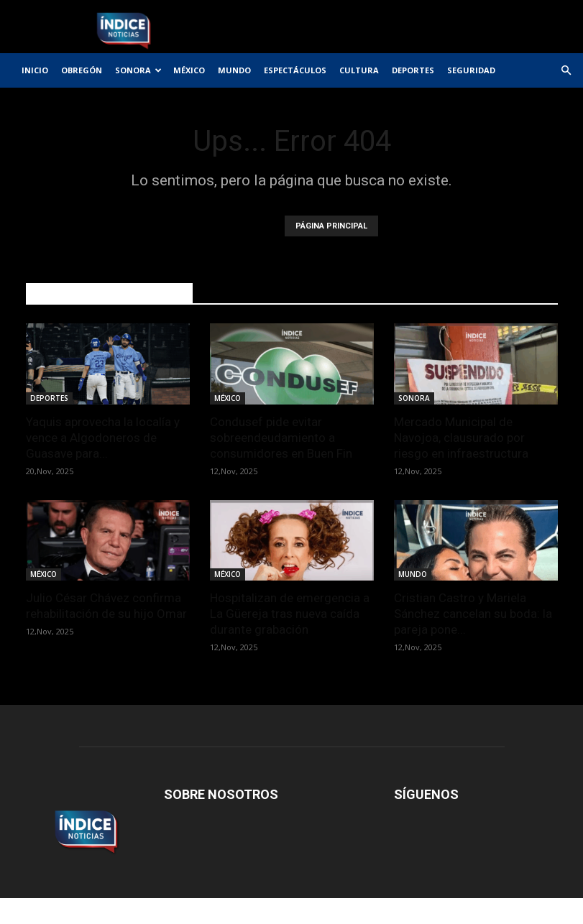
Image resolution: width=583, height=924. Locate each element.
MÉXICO (189, 70)
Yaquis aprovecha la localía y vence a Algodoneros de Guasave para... (103, 438)
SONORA (138, 70)
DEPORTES (413, 70)
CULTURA (359, 70)
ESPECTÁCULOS (295, 70)
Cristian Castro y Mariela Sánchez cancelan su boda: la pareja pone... (473, 614)
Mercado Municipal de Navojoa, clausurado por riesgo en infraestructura (461, 438)
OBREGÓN (82, 70)
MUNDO (234, 70)
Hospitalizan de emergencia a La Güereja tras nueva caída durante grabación (290, 614)
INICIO (35, 70)
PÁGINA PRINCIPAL (331, 226)
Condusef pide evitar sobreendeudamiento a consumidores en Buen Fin (281, 438)
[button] (566, 71)
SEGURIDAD (471, 70)
